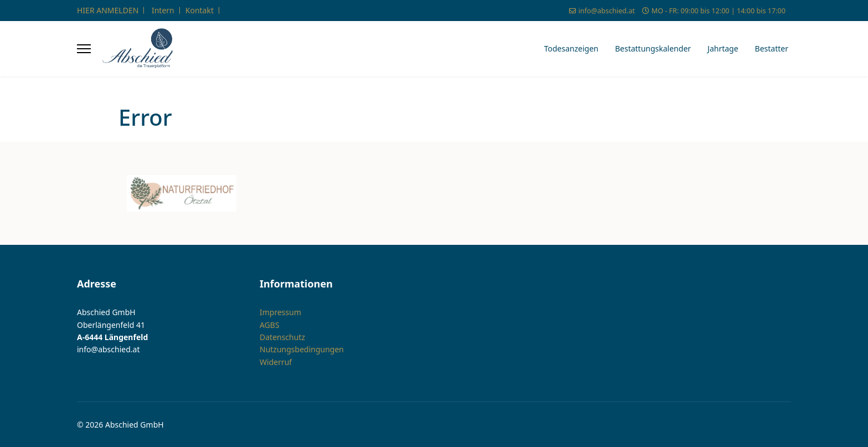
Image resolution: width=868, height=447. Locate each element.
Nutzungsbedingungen (302, 349)
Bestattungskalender (653, 48)
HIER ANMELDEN (108, 10)
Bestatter (772, 48)
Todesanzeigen (571, 48)
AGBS (270, 324)
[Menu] (84, 49)
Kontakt (200, 10)
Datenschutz (282, 337)
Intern (163, 10)
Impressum (280, 312)
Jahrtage (723, 48)
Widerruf (276, 362)
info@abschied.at (607, 11)
